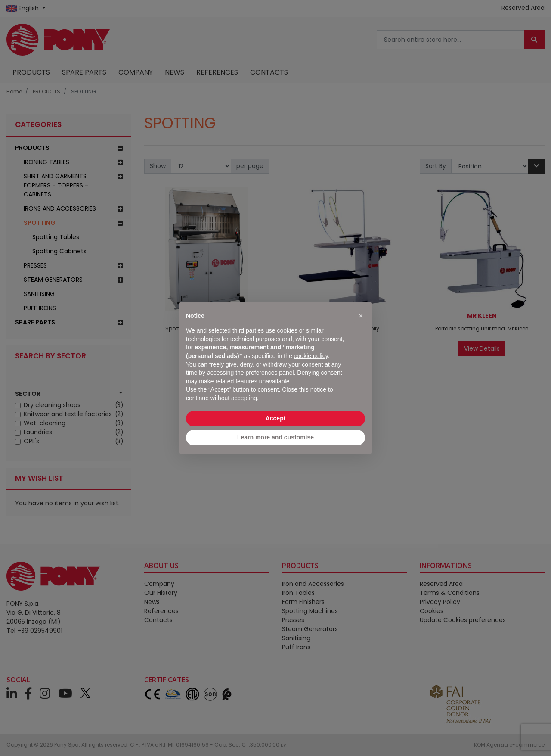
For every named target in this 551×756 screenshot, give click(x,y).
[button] (361, 316)
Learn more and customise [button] (275, 437)
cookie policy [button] (311, 356)
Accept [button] (276, 418)
